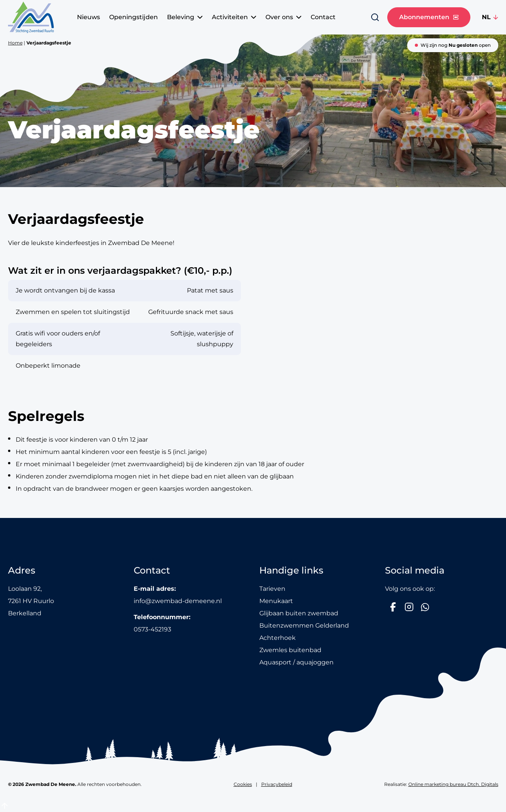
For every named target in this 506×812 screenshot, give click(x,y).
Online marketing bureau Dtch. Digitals (453, 784)
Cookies (243, 784)
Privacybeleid (277, 784)
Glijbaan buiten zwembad (299, 613)
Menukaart (276, 601)
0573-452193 (152, 629)
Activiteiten (234, 17)
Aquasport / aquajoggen (296, 662)
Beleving (185, 17)
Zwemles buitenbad (290, 650)
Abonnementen (429, 17)
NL (486, 17)
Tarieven (272, 589)
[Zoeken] (375, 17)
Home (15, 43)
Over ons (283, 17)
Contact (323, 17)
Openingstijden (133, 17)
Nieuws (88, 17)
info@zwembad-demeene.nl (178, 601)
